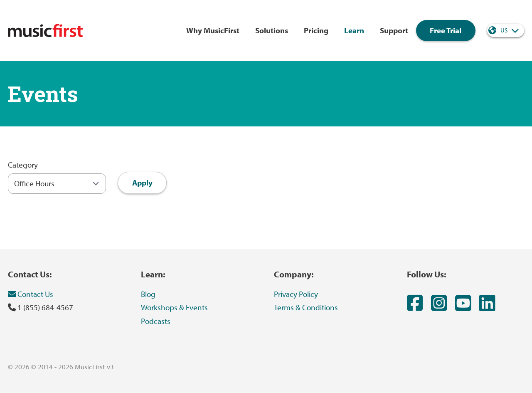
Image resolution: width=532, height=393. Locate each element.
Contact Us (31, 294)
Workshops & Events (174, 307)
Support (394, 30)
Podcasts (156, 321)
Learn (354, 30)
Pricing (316, 30)
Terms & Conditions (306, 307)
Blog (148, 294)
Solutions (272, 30)
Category (23, 165)
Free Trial (446, 30)
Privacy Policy (296, 294)
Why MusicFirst (213, 30)
